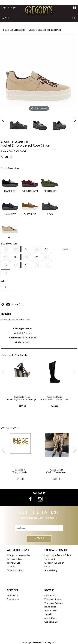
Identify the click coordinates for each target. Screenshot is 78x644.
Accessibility (51, 570)
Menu (6, 18)
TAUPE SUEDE (30, 205)
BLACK (50, 205)
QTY (3, 281)
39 (36, 257)
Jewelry (48, 614)
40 (6, 265)
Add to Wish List (41, 296)
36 (26, 249)
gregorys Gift (51, 622)
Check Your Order (54, 563)
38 (16, 257)
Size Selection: (9, 243)
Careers (11, 566)
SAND (10, 228)
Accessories (50, 610)
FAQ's (47, 566)
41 (26, 265)
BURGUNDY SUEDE (30, 182)
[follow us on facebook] (30, 499)
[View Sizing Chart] (66, 249)
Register (14, 8)
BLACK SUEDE (10, 182)
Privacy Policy (15, 559)
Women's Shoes (18, 30)
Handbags (50, 607)
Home (4, 30)
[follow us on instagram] (41, 499)
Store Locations (15, 570)
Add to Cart (13, 296)
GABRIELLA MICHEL (15, 142)
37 (47, 249)
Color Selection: (10, 168)
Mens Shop (50, 618)
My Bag (75, 8)
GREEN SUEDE (50, 182)
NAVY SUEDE (10, 205)
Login (5, 8)
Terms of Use (14, 563)
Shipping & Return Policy (58, 555)
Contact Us (50, 559)
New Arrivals (51, 595)
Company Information (19, 555)
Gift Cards (12, 595)
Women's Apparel (54, 603)
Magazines (13, 599)
